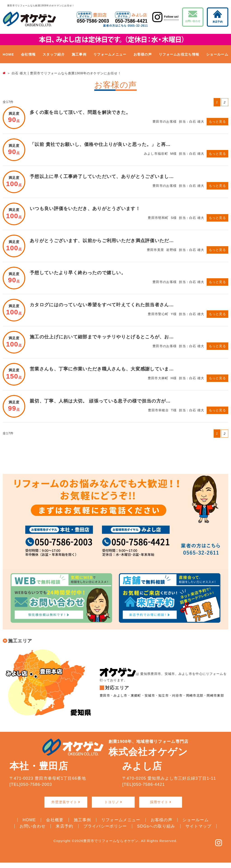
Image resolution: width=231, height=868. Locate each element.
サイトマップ (199, 826)
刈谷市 (177, 696)
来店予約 (217, 16)
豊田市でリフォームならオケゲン (111, 841)
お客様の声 (143, 54)
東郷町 (136, 696)
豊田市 (105, 696)
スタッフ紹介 (54, 54)
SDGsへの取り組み (156, 826)
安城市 (150, 696)
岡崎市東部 (215, 696)
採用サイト (159, 802)
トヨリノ (112, 802)
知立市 (164, 696)
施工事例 (79, 54)
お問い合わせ (193, 16)
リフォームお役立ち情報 (179, 54)
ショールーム (217, 54)
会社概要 (55, 820)
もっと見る (218, 122)
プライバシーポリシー (105, 826)
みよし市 (120, 696)
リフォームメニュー (110, 54)
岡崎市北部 (195, 696)
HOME (8, 54)
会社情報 (28, 54)
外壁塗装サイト (64, 802)
